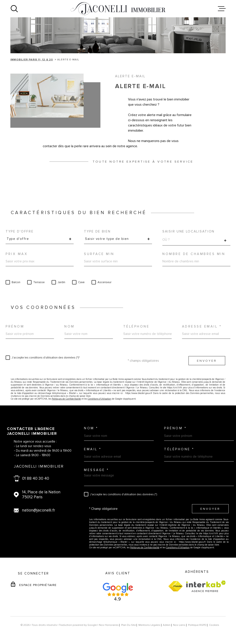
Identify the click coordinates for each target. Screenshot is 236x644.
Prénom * (175, 428)
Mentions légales (149, 625)
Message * (97, 470)
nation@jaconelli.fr (39, 510)
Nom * (91, 428)
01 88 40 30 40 (36, 479)
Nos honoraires (109, 625)
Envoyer (207, 361)
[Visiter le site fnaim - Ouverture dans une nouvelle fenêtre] (176, 586)
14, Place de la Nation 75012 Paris (41, 495)
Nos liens (179, 625)
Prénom (15, 327)
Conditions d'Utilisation (99, 399)
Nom (70, 327)
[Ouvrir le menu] (222, 9)
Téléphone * (179, 449)
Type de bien (97, 232)
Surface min (99, 254)
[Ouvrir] (14, 9)
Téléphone (136, 327)
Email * (93, 449)
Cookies (214, 625)
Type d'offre (20, 232)
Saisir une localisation (188, 232)
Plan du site (128, 625)
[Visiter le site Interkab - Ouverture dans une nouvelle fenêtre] (206, 586)
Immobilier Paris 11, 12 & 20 (32, 60)
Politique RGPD (197, 625)
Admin (167, 625)
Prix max (17, 254)
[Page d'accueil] (118, 9)
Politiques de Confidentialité (66, 399)
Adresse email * (202, 327)
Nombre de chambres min (194, 254)
